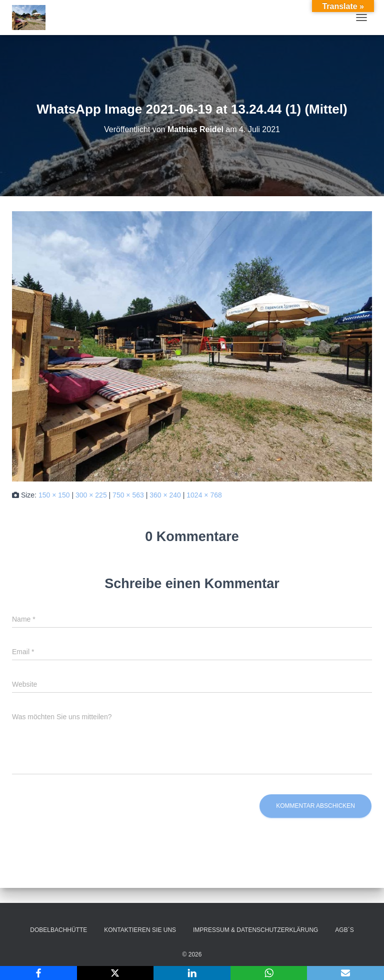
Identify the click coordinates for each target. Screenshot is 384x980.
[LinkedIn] (192, 973)
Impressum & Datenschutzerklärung (255, 930)
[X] (115, 973)
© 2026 (192, 954)
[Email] (345, 973)
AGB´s (344, 930)
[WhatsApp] (269, 973)
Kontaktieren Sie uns (140, 930)
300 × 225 (91, 495)
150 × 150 (54, 495)
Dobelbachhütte (58, 930)
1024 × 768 (204, 495)
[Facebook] (38, 973)
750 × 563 (128, 495)
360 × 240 (165, 495)
